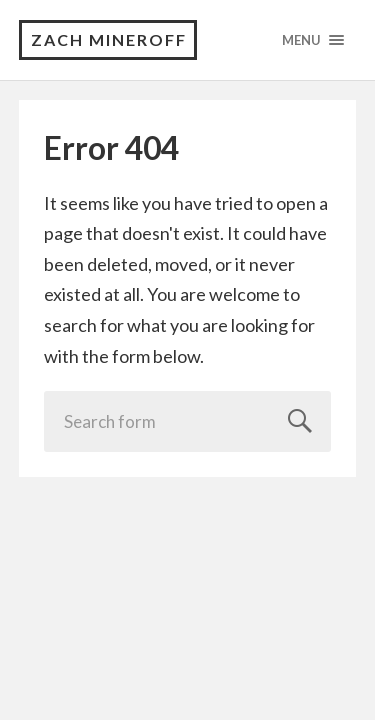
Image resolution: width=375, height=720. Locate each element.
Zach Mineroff (109, 39)
